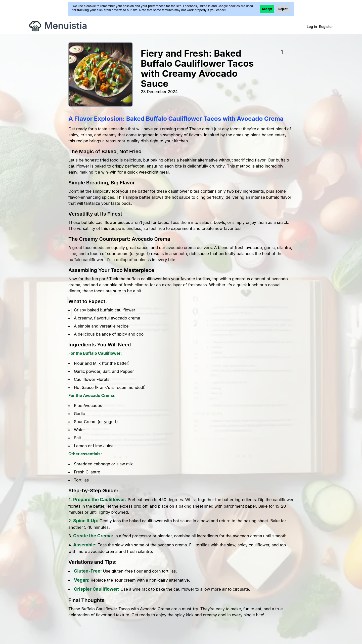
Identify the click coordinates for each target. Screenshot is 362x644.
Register (326, 27)
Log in (312, 27)
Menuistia (66, 26)
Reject (283, 9)
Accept (267, 9)
